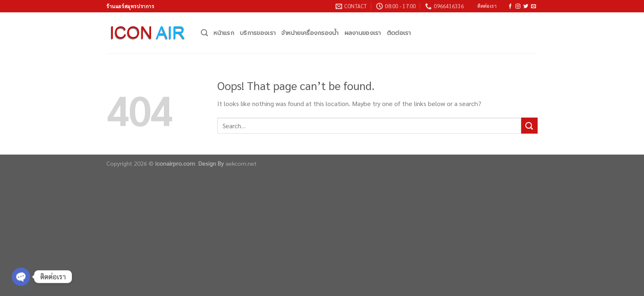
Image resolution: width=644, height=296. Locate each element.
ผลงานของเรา (363, 33)
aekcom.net (241, 163)
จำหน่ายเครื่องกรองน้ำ (310, 33)
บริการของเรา (258, 33)
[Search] (204, 33)
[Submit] (529, 126)
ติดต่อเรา (399, 33)
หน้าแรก (224, 33)
